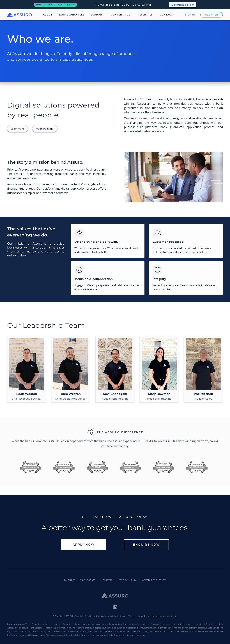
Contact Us (88, 580)
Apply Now (84, 545)
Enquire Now (146, 545)
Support (70, 580)
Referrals (107, 580)
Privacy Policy (127, 580)
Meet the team (45, 129)
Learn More (18, 129)
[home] (20, 15)
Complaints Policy (154, 580)
